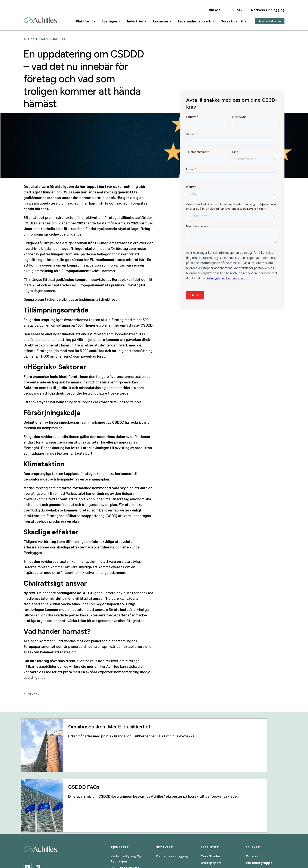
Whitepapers (211, 808)
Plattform (84, 18)
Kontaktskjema (270, 18)
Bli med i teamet (259, 815)
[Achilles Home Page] (40, 16)
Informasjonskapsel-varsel (90, 843)
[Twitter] (28, 812)
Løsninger (110, 18)
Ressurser (161, 18)
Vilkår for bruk (241, 843)
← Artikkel (32, 693)
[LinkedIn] (38, 812)
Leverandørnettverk (195, 18)
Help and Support (215, 815)
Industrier (135, 18)
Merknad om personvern (206, 843)
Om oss (215, 6)
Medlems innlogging (172, 801)
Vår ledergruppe (259, 808)
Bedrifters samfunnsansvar (44, 843)
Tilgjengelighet (34, 848)
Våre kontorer (257, 821)
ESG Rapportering (125, 813)
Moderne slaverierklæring (134, 843)
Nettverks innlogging (268, 6)
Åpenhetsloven (171, 843)
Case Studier (211, 801)
